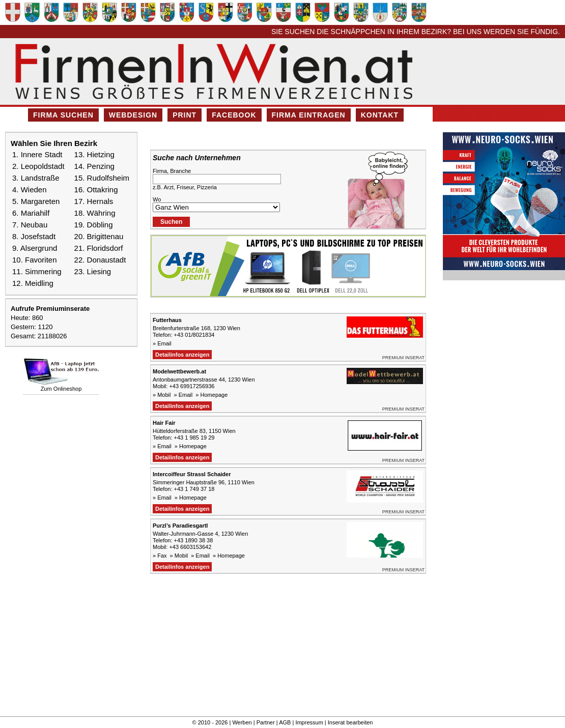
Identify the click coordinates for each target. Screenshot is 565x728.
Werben (242, 722)
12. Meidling (33, 283)
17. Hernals (94, 201)
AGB (285, 722)
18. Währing (95, 213)
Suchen (171, 222)
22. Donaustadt (100, 260)
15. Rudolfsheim (102, 178)
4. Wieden (30, 190)
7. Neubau (30, 225)
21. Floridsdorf (99, 248)
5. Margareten (36, 201)
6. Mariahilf (31, 213)
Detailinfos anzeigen (182, 355)
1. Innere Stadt (37, 154)
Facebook (234, 115)
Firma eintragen (309, 115)
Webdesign (133, 115)
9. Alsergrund (35, 248)
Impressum (309, 722)
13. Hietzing (94, 154)
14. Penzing (94, 166)
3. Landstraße (36, 178)
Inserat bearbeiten (350, 722)
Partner (266, 722)
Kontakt (380, 115)
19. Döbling (94, 225)
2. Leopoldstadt (38, 166)
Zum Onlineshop (61, 389)
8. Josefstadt (34, 236)
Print (185, 115)
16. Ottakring (96, 190)
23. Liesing (93, 271)
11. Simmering (37, 271)
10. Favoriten (35, 260)
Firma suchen (63, 115)
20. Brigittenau (99, 236)
